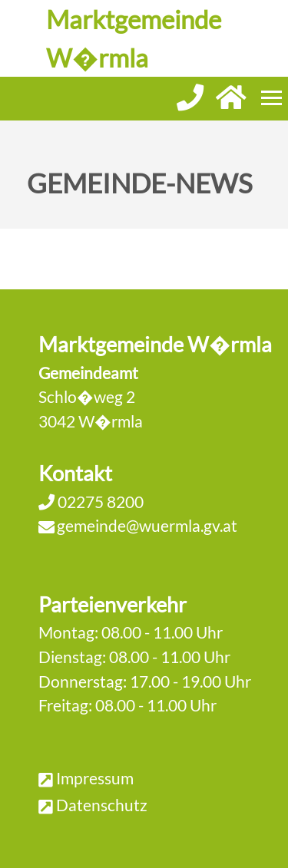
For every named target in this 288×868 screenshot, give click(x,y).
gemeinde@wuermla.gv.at (147, 525)
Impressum (95, 778)
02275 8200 (99, 502)
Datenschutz (102, 805)
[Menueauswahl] (271, 98)
